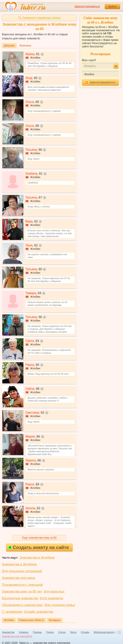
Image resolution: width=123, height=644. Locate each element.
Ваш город (89, 60)
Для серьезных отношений (22, 571)
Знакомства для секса (18, 578)
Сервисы (24, 632)
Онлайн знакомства (38, 612)
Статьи (62, 632)
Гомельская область (31, 620)
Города (50, 632)
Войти (112, 7)
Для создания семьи (60, 605)
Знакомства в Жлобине (37, 558)
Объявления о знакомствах (22, 605)
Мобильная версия (104, 632)
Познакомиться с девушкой (22, 585)
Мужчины (25, 45)
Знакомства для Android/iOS (17, 636)
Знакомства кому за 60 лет (22, 591)
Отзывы (85, 632)
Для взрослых (54, 591)
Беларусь (55, 620)
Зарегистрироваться (87, 6)
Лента (73, 632)
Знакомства (8, 632)
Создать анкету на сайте (39, 547)
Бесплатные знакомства (20, 598)
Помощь (37, 632)
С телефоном (12, 612)
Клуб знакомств (51, 598)
